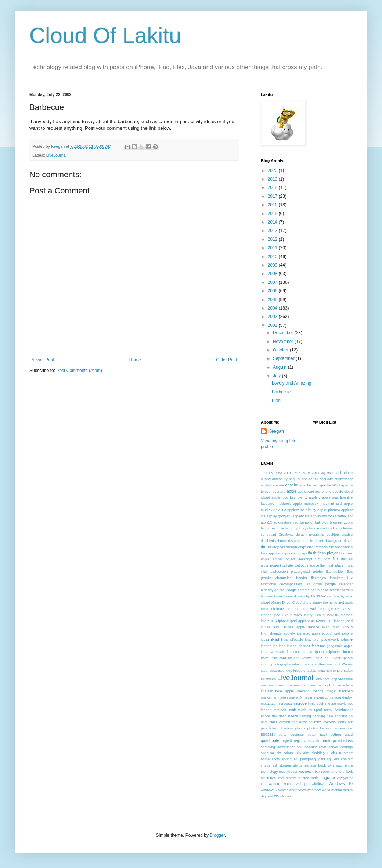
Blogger (217, 835)
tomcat (299, 771)
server (333, 747)
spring (287, 759)
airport (266, 479)
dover (319, 541)
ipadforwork (330, 640)
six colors (285, 753)
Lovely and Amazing (291, 383)
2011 (273, 248)
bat (318, 522)
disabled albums (274, 541)
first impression (287, 553)
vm (263, 784)
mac (349, 679)
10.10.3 (267, 473)
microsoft (317, 703)
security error (315, 747)
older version (280, 722)
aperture (279, 491)
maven (283, 697)
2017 (273, 196)
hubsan (327, 596)
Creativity (286, 534)
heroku (347, 590)
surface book (315, 765)
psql (323, 734)
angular (295, 479)
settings (347, 747)
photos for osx (320, 728)
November (284, 342)
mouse (331, 703)
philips (300, 728)
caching (286, 528)
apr (350, 516)
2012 (273, 239)
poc (350, 728)
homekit (267, 596)
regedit (287, 741)
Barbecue (281, 392)
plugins (339, 728)
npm (264, 722)
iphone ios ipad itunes (279, 646)
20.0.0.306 (292, 473)
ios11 (265, 640)
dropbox (279, 547)
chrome (313, 528)
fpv (350, 578)
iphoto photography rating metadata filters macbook (301, 664)
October (281, 350)
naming (305, 716)
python (336, 734)
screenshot (286, 747)
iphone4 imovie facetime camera (287, 652)
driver (348, 541)
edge (302, 547)
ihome (328, 602)
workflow (314, 790)
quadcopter (271, 740)
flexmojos (319, 578)
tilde (289, 771)
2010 (273, 257)
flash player (327, 553)
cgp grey (300, 528)
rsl (345, 741)
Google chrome (298, 590)
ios (337, 608)
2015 (273, 214)
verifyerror (345, 778)
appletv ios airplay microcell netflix (319, 516)
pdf (350, 722)
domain (307, 541)
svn (331, 765)
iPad (275, 639)
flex (336, 559)
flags (303, 553)
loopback (338, 679)
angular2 (326, 479)
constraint (269, 534)
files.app (267, 553)
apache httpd (329, 485)
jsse (281, 670)
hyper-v (347, 596)
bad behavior (303, 522)
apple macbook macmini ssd (317, 503)
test (282, 771)
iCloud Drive (281, 602)
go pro (279, 590)
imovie (281, 609)
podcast (268, 734)
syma (348, 765)
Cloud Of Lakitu (105, 35)
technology (269, 771)
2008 (273, 274)
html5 (315, 596)
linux (321, 670)
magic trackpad (340, 691)
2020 (273, 171)
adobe (348, 473)
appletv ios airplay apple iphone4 (313, 510)
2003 (273, 317)
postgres (297, 734)
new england (337, 716)
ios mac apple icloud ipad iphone (325, 633)
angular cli (310, 479)
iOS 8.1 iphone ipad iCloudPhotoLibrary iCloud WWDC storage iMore (307, 615)
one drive (299, 722)
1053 (278, 473)
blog (325, 522)
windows (319, 784)
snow (276, 759)
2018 (273, 187)
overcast (330, 722)
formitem (337, 578)
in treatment (297, 609)
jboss (273, 670)
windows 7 (269, 790)
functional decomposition (281, 584)
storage (285, 765)
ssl (275, 765)
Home (135, 360)
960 (330, 473)
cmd (324, 528)
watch (288, 784)
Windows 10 (341, 783)
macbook (285, 685)
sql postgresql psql (309, 759)
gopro (315, 590)
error (311, 547)
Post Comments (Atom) (79, 371)
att (270, 522)
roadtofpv (329, 740)
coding (333, 528)
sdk (300, 747)
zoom (289, 796)
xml (270, 796)
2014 (273, 222)
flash (312, 553)
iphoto (348, 658)
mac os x (269, 685)
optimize (315, 722)
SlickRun (334, 753)
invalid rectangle (320, 609)
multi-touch (298, 710)
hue (337, 596)
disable (347, 534)
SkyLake (302, 753)
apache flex (309, 485)
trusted (304, 778)
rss (350, 741)
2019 (273, 179)
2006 (273, 291)
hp (308, 596)
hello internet (331, 590)
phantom (286, 728)
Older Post (226, 360)
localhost (322, 679)
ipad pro (312, 640)
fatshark (322, 547)
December (284, 333)
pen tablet (269, 728)
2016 (273, 205)
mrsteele (280, 710)
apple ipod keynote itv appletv (296, 497)
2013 (273, 231)
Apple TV (279, 510)
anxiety (278, 485)
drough (292, 547)
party (342, 722)
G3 (308, 584)
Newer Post (43, 360)
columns (346, 528)
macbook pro (304, 685)
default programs (310, 534)
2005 (273, 300)
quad (349, 734)
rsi (340, 741)
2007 (273, 282)
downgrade (333, 541)
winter (283, 790)
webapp (302, 784)
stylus (298, 765)
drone (266, 547)
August (280, 367)
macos (318, 691)
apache (292, 485)
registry (300, 741)
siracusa (267, 753)
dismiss (294, 541)
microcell (301, 703)
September (284, 358)
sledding (318, 753)
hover (279, 596)
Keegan (276, 431)
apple (292, 491)
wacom (274, 784)
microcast (284, 703)
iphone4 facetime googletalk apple (325, 646)
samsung (268, 747)
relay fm (313, 741)
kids (289, 670)
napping (319, 716)
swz (339, 765)
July (278, 376)
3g (323, 473)
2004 (273, 308)
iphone (347, 639)
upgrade (328, 778)
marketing (269, 697)
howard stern (295, 596)
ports (283, 734)
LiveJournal (56, 155)
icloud (265, 602)
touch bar (312, 771)
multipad (315, 710)
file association (341, 547)
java (264, 670)
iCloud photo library (307, 602)
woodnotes (298, 790)
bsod (275, 528)
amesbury (280, 479)
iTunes (347, 664)
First (276, 400)
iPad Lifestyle (292, 640)
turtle (315, 778)
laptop (311, 670)
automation (282, 522)
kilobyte (300, 670)
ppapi (312, 734)
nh (351, 716)
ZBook (279, 796)
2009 (273, 265)
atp (263, 522)
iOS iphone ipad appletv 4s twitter (298, 621)
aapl (338, 473)
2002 (273, 325)
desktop (333, 534)
